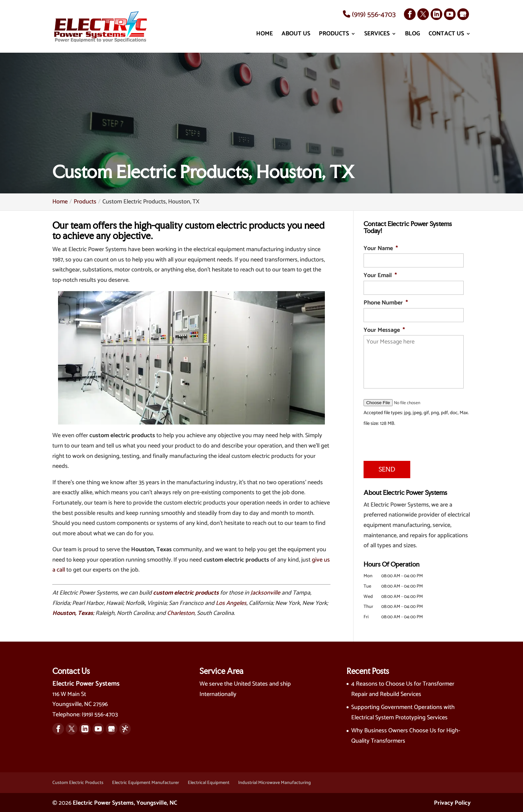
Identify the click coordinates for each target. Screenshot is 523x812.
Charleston (181, 613)
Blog (412, 35)
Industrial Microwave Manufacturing (275, 781)
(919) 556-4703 (369, 15)
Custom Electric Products (78, 781)
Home (265, 35)
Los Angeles (231, 603)
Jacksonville (265, 593)
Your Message (384, 330)
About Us (296, 35)
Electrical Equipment (209, 781)
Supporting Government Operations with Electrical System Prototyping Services (403, 711)
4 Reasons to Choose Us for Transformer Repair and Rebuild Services (403, 688)
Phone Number (386, 303)
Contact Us (446, 35)
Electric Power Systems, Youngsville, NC (125, 802)
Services (377, 35)
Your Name (381, 249)
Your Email (380, 276)
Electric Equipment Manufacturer (146, 781)
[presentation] (404, 442)
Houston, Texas (73, 613)
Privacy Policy (452, 802)
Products (334, 35)
